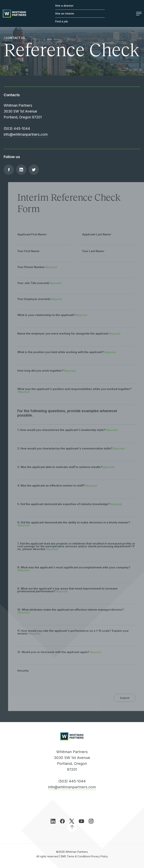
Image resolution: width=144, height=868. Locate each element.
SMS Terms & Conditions (75, 856)
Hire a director (64, 6)
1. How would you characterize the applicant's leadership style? (72, 430)
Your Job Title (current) (44, 283)
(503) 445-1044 (17, 129)
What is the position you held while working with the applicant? (71, 352)
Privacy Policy (99, 856)
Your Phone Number (42, 267)
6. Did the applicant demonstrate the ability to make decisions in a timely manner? (78, 524)
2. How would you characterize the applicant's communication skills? (75, 448)
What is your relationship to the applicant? (57, 315)
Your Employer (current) (44, 299)
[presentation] (50, 683)
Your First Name (33, 251)
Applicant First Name (36, 234)
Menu (139, 14)
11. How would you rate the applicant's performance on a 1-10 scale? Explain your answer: (78, 632)
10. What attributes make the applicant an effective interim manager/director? (75, 611)
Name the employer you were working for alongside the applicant (73, 333)
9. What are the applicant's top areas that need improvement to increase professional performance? (72, 590)
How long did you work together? (51, 371)
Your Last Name (97, 251)
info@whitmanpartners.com (26, 134)
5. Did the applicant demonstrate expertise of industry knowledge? (74, 504)
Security (28, 671)
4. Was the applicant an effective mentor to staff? (62, 485)
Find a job (62, 21)
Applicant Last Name (101, 234)
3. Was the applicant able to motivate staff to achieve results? (70, 467)
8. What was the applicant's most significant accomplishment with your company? (78, 569)
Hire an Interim (65, 13)
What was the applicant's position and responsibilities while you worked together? (79, 390)
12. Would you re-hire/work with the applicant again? (64, 652)
